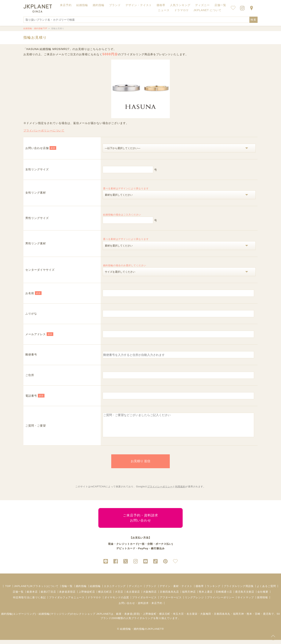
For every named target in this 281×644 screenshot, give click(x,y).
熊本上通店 (206, 596)
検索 (253, 20)
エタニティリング (115, 590)
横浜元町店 (105, 596)
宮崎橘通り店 (224, 596)
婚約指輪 (81, 590)
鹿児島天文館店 (245, 596)
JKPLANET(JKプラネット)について (36, 590)
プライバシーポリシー (160, 491)
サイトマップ (246, 602)
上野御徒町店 (87, 596)
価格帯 (200, 590)
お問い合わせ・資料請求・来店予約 (140, 607)
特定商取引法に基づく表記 (29, 602)
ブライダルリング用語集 (239, 590)
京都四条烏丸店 (169, 596)
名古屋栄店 (133, 596)
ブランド (151, 590)
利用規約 (180, 491)
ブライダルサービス (144, 602)
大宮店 (119, 596)
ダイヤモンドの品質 (117, 602)
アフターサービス (171, 602)
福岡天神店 (189, 596)
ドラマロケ (94, 602)
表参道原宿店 (67, 596)
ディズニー (136, 590)
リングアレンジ (194, 602)
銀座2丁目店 (48, 596)
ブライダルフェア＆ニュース (67, 602)
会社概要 (263, 596)
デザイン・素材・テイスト (176, 590)
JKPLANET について (208, 10)
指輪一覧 (67, 590)
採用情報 (262, 602)
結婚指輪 (95, 590)
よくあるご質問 (266, 590)
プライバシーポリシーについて (44, 130)
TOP (8, 590)
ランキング (214, 590)
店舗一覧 (220, 5)
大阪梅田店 (150, 596)
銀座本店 (32, 596)
